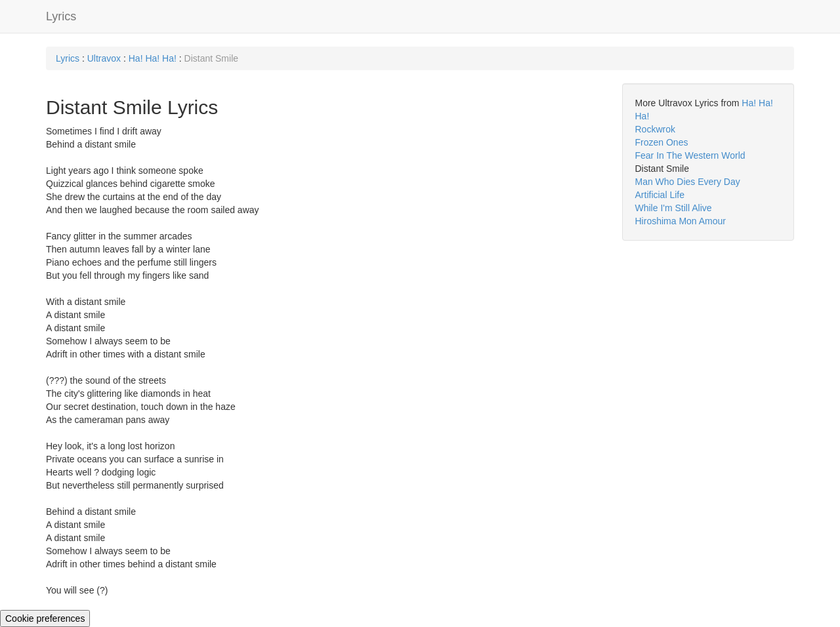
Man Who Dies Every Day (688, 182)
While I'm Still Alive (674, 208)
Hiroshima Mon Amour (681, 221)
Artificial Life (660, 195)
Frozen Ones (662, 142)
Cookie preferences (45, 618)
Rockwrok (655, 129)
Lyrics (61, 16)
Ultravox (104, 58)
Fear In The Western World (690, 155)
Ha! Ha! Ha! (153, 58)
